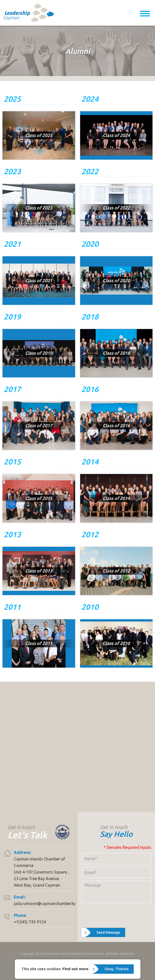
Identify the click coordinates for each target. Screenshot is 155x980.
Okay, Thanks (117, 969)
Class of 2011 (39, 643)
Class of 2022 (116, 208)
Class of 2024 (116, 135)
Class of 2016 (116, 425)
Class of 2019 (39, 353)
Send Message (108, 932)
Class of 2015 (39, 498)
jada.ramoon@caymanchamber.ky (45, 903)
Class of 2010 (116, 643)
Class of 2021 (39, 280)
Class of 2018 (116, 353)
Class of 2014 (116, 498)
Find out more (75, 969)
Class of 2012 (116, 571)
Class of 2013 (39, 571)
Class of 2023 (39, 208)
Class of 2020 (116, 280)
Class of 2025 (39, 135)
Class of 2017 (39, 425)
